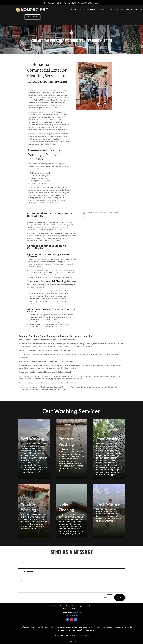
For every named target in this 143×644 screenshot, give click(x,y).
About (82, 9)
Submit (120, 597)
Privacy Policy (71, 641)
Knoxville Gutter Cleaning (105, 627)
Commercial (103, 9)
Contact (129, 9)
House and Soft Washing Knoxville (83, 630)
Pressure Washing (64, 630)
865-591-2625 (78, 612)
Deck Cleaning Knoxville (87, 627)
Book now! (33, 17)
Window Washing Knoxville (123, 627)
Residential (91, 9)
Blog (122, 9)
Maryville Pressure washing (46, 627)
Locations (113, 9)
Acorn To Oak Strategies (81, 635)
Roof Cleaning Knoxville (28, 627)
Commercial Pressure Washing (67, 627)
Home (73, 9)
